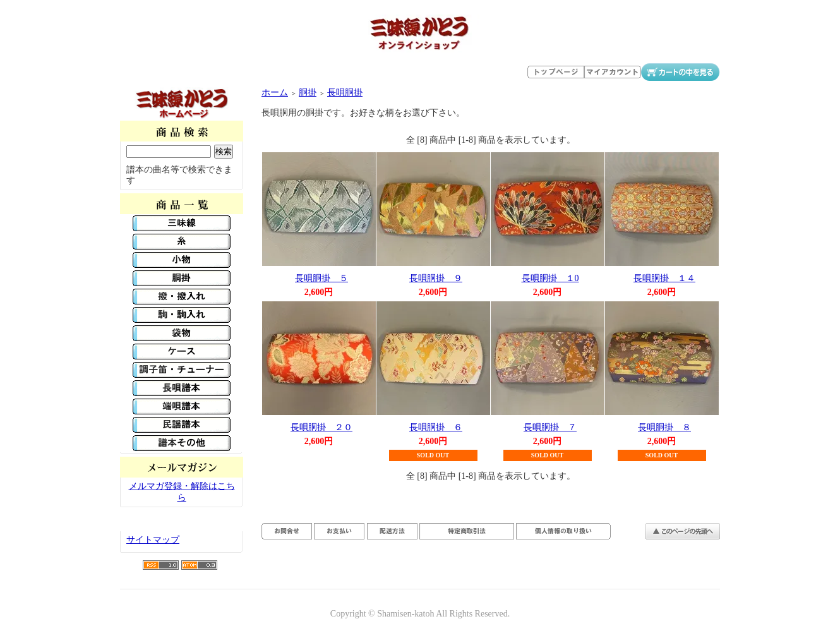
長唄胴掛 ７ (550, 427)
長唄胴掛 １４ (664, 278)
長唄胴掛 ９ (436, 278)
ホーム (275, 93)
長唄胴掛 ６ (436, 427)
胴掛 (308, 93)
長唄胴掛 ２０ (321, 427)
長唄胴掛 (345, 93)
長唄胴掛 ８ (664, 427)
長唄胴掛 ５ (321, 278)
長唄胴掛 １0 (550, 278)
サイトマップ (153, 540)
